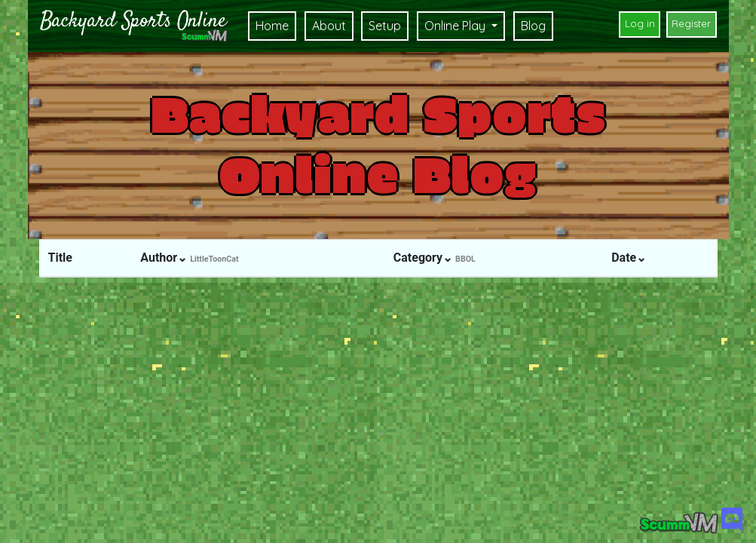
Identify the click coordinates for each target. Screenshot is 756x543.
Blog (533, 26)
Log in (640, 23)
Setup (385, 26)
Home (272, 26)
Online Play (456, 26)
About (329, 26)
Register (691, 23)
